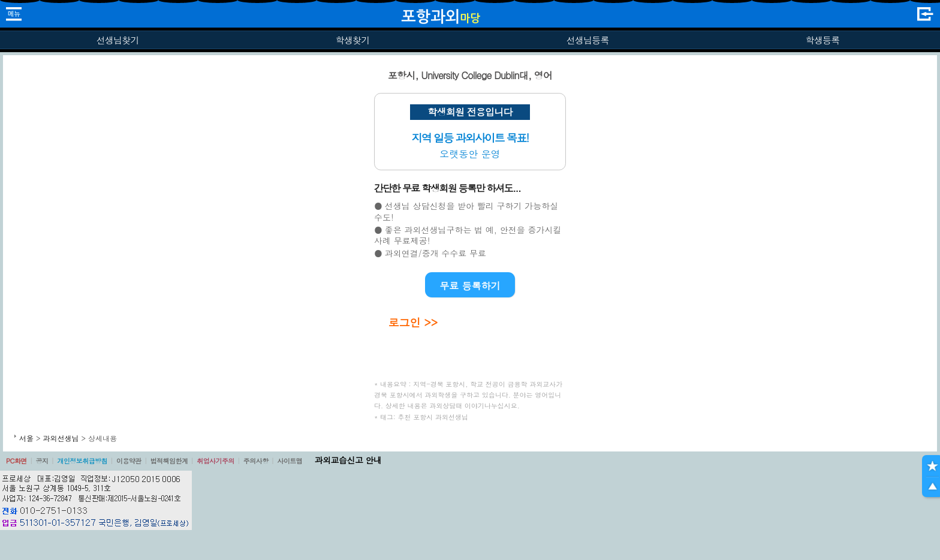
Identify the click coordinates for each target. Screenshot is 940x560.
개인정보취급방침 (82, 461)
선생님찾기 (117, 40)
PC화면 (16, 461)
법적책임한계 (169, 461)
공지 (42, 461)
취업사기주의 (216, 461)
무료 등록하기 (470, 286)
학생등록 (823, 40)
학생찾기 (353, 40)
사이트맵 (290, 461)
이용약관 (129, 461)
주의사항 (256, 461)
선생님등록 (587, 40)
